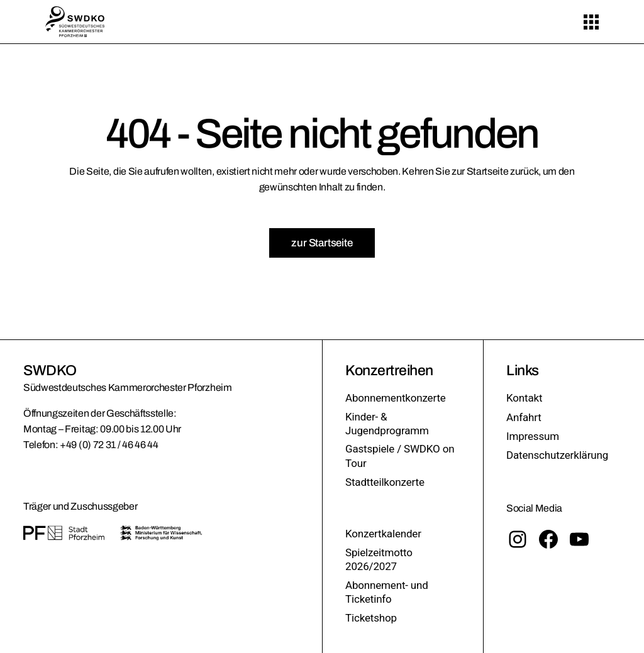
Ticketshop (371, 618)
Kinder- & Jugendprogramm (387, 424)
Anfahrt (524, 417)
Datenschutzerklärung (557, 455)
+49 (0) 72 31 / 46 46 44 (109, 445)
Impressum (533, 436)
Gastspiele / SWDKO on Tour (400, 456)
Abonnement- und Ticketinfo (387, 592)
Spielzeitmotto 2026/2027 (379, 559)
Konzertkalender (383, 534)
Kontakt (524, 398)
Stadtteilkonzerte (385, 482)
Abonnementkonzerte (396, 398)
